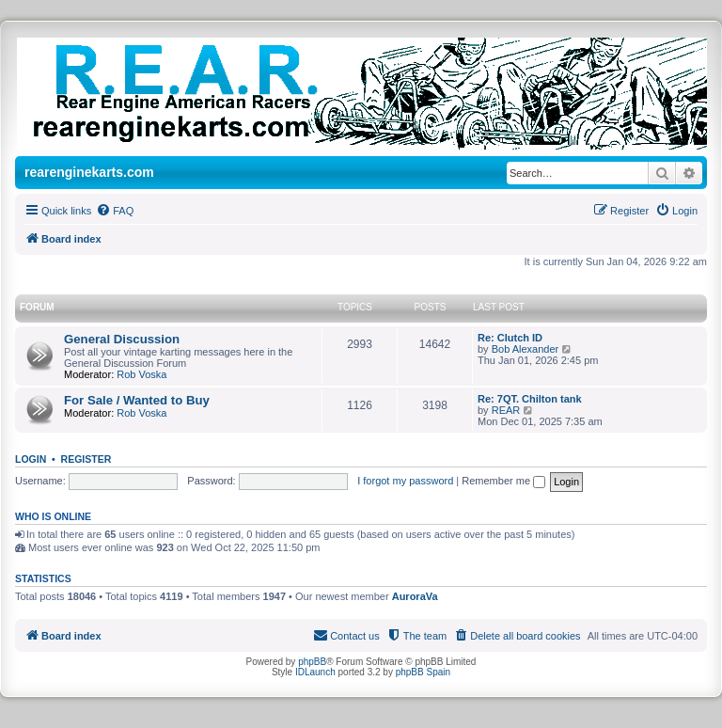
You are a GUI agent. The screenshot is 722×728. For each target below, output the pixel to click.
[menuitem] (115, 211)
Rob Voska (141, 374)
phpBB (312, 662)
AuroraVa (415, 596)
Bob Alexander (526, 349)
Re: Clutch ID (510, 338)
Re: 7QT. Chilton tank (530, 399)
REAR (506, 410)
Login (31, 459)
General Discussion (122, 339)
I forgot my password (405, 481)
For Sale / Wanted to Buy (137, 400)
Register (86, 459)
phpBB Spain (423, 672)
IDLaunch (315, 672)
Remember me (503, 481)
